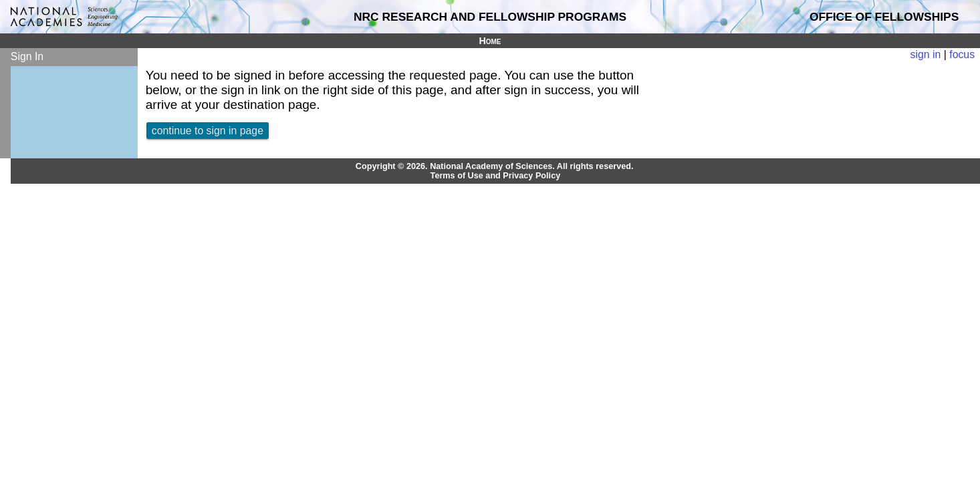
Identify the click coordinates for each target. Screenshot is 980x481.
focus (962, 54)
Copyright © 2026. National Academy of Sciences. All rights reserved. (495, 166)
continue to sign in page (208, 131)
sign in (926, 54)
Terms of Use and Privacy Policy (496, 176)
